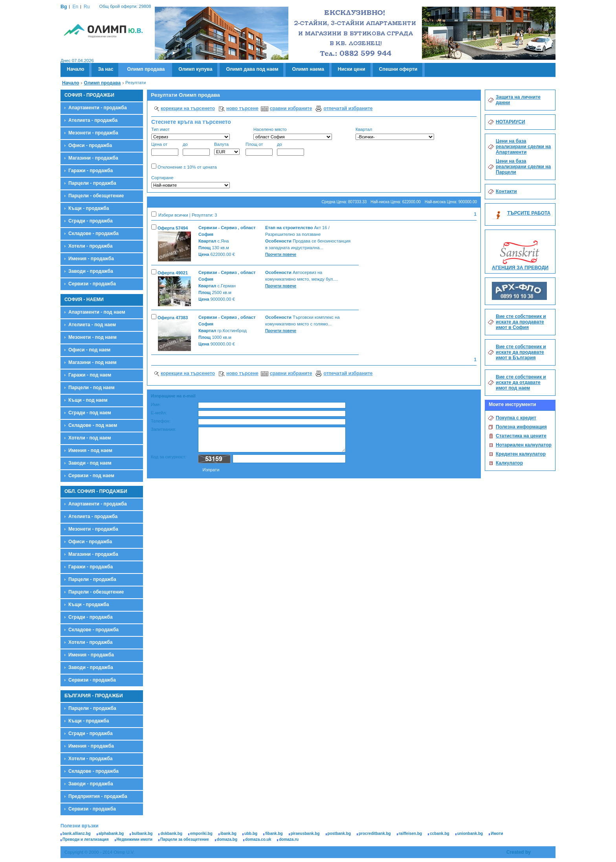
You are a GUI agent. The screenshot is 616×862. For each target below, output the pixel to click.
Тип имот (191, 133)
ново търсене (242, 108)
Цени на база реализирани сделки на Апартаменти (523, 147)
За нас (105, 69)
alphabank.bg (111, 834)
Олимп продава (146, 69)
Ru (87, 7)
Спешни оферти (398, 69)
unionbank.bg (470, 834)
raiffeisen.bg (410, 834)
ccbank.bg (439, 834)
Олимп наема (308, 69)
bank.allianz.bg (77, 834)
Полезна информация (521, 427)
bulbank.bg (142, 834)
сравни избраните (291, 108)
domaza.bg (227, 839)
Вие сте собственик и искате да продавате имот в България (521, 352)
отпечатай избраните (348, 108)
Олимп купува (195, 69)
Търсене (464, 183)
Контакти (506, 191)
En (75, 7)
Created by (519, 852)
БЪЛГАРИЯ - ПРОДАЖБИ (94, 696)
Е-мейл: (159, 413)
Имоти (497, 834)
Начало (76, 69)
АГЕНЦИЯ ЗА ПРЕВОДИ (520, 268)
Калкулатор (509, 463)
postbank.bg (339, 834)
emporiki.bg (201, 834)
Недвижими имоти (135, 839)
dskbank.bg (171, 834)
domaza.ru (289, 839)
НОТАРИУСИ (511, 122)
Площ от (259, 149)
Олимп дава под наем (252, 69)
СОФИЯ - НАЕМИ (84, 300)
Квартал (395, 133)
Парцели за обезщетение (185, 839)
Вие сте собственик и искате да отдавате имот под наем (521, 382)
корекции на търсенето (188, 108)
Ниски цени (352, 69)
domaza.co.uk (258, 839)
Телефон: (161, 421)
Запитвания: (163, 429)
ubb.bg (251, 834)
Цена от (165, 149)
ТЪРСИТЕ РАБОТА (529, 213)
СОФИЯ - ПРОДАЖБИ (89, 95)
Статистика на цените (521, 436)
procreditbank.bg (375, 834)
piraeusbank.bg (305, 834)
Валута (227, 148)
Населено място (293, 133)
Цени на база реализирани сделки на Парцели (523, 167)
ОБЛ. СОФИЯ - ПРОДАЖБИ (96, 491)
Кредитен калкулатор (521, 454)
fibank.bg (274, 834)
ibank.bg (228, 834)
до (196, 149)
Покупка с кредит (516, 418)
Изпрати (211, 470)
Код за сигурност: (169, 457)
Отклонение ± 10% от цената (184, 166)
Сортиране (191, 182)
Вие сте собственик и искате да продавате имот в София (521, 322)
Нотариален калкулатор (524, 445)
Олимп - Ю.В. (103, 46)
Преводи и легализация (86, 839)
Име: (156, 404)
